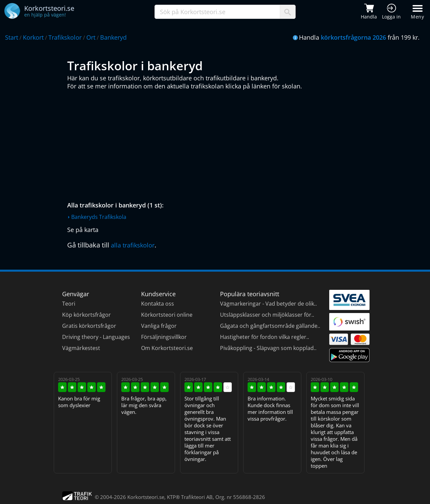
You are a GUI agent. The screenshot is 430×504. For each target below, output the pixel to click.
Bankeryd (113, 37)
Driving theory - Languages (96, 337)
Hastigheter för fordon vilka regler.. (265, 337)
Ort (91, 37)
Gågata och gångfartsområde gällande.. (270, 326)
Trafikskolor (65, 37)
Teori (69, 304)
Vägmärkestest (81, 348)
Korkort (33, 37)
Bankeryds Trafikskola (99, 217)
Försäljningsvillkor (164, 337)
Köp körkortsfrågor (87, 315)
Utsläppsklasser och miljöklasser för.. (267, 315)
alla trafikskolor (133, 245)
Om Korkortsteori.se (167, 348)
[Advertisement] (217, 144)
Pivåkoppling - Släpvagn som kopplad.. (268, 348)
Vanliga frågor (159, 326)
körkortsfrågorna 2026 (353, 37)
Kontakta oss (158, 304)
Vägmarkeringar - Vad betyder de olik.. (268, 304)
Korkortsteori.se (146, 497)
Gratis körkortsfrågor (89, 326)
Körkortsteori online (167, 315)
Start (12, 37)
